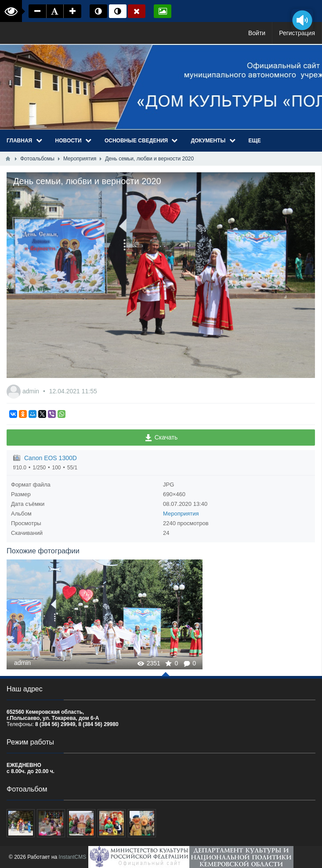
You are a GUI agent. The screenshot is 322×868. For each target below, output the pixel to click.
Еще (255, 141)
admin (32, 391)
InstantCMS (73, 857)
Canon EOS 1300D (51, 458)
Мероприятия (181, 514)
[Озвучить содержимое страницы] (302, 20)
